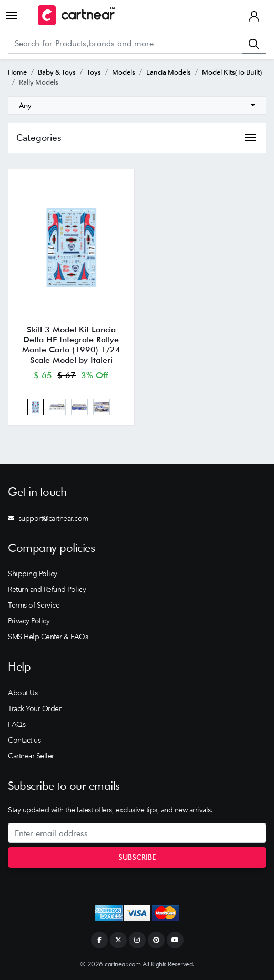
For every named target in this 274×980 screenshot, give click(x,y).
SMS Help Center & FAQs (48, 637)
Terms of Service (34, 605)
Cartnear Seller (31, 756)
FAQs (17, 724)
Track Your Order (34, 708)
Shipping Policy (33, 574)
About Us (23, 693)
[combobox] (137, 106)
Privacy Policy (29, 621)
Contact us (24, 740)
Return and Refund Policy (47, 589)
